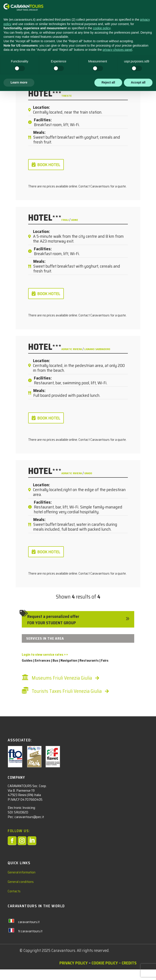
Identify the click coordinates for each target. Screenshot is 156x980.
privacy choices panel (117, 939)
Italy (64, 48)
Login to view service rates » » (45, 654)
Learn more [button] (19, 971)
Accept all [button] (138, 971)
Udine (75, 220)
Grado (88, 473)
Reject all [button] (108, 971)
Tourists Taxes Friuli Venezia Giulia (67, 691)
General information (22, 883)
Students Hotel (32, 48)
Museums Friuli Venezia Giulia (62, 678)
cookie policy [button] (102, 917)
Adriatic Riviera (72, 349)
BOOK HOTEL (49, 165)
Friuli (65, 220)
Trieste (67, 96)
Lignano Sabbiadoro (97, 349)
